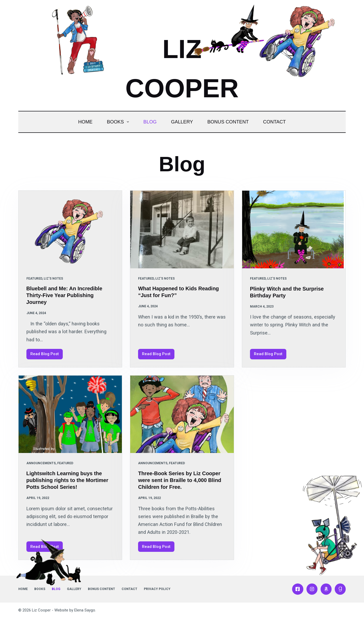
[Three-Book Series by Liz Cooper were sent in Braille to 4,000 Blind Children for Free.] (182, 414)
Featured (34, 279)
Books (119, 122)
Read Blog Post (47, 355)
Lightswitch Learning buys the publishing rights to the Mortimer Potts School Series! (67, 480)
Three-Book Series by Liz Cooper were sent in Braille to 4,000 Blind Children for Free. (180, 480)
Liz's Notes (53, 279)
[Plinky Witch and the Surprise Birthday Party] (294, 229)
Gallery (182, 122)
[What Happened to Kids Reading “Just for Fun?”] (182, 229)
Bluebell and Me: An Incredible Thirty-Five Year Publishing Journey (64, 295)
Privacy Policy (157, 589)
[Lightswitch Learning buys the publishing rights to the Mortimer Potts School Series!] (70, 414)
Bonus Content (228, 122)
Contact (274, 122)
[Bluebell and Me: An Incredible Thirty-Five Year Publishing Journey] (70, 229)
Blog (150, 122)
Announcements (41, 463)
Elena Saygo (85, 610)
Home (85, 122)
